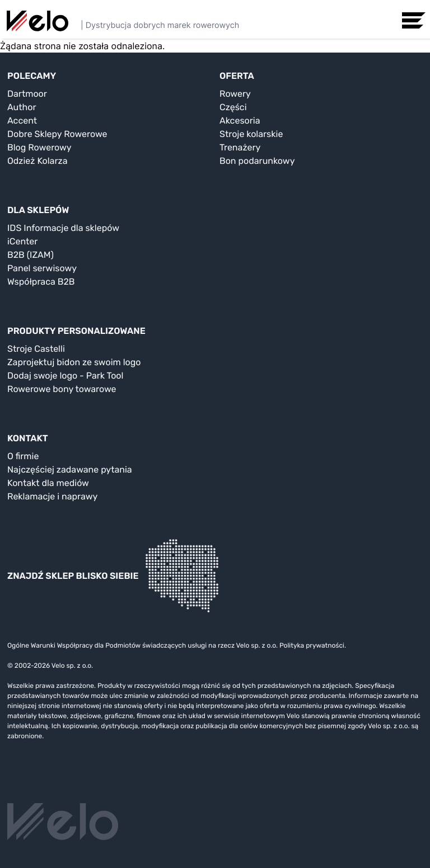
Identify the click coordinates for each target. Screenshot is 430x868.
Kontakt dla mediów (48, 483)
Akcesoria (240, 121)
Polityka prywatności (312, 645)
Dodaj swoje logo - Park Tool (65, 376)
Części (233, 107)
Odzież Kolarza (37, 161)
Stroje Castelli (36, 349)
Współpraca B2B (41, 282)
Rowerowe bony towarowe (62, 389)
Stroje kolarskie (251, 134)
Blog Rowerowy (39, 147)
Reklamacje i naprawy (52, 496)
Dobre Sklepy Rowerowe (57, 134)
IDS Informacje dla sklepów (63, 228)
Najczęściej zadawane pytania (70, 470)
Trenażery (240, 147)
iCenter (22, 241)
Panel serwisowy (42, 268)
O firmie (23, 456)
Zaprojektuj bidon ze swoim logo (74, 362)
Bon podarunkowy (257, 161)
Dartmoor (27, 94)
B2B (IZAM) (31, 255)
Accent (22, 121)
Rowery (235, 94)
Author (22, 107)
